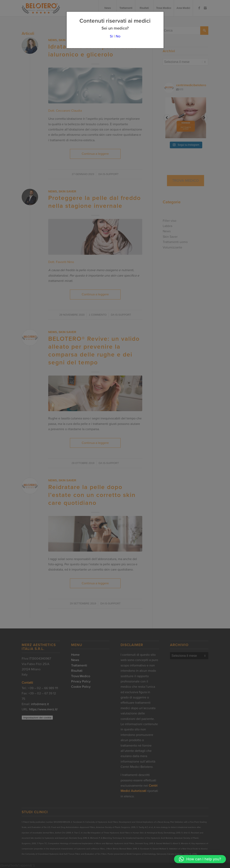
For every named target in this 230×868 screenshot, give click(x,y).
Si (111, 36)
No (118, 36)
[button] (200, 859)
